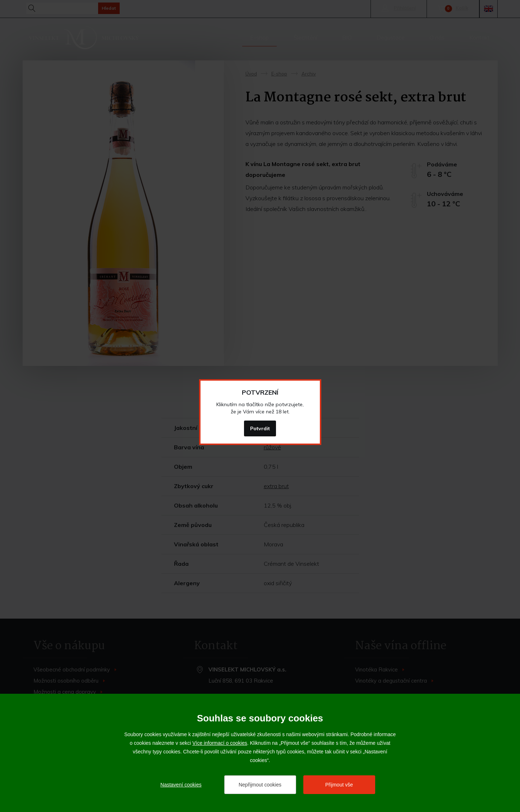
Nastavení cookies (181, 785)
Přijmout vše (339, 785)
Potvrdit (260, 428)
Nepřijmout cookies (260, 785)
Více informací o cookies (220, 743)
